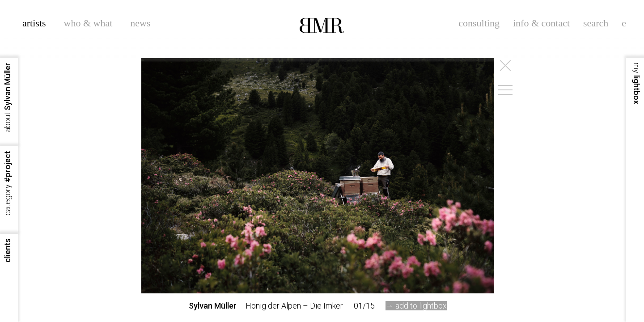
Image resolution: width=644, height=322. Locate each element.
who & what (88, 23)
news (140, 23)
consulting (479, 23)
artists (34, 23)
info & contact (541, 23)
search (596, 23)
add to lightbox (421, 306)
